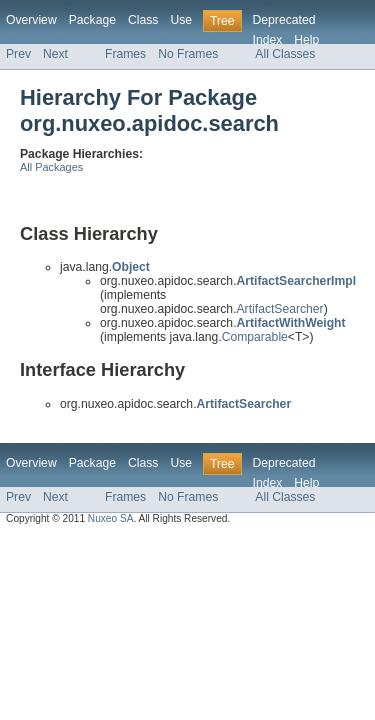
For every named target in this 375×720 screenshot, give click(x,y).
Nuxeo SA (111, 518)
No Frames (188, 54)
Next (55, 54)
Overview (31, 20)
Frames (125, 54)
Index (268, 40)
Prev (18, 54)
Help (306, 40)
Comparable (255, 337)
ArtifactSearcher (280, 309)
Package (92, 20)
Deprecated (284, 20)
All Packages (51, 167)
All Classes (285, 54)
